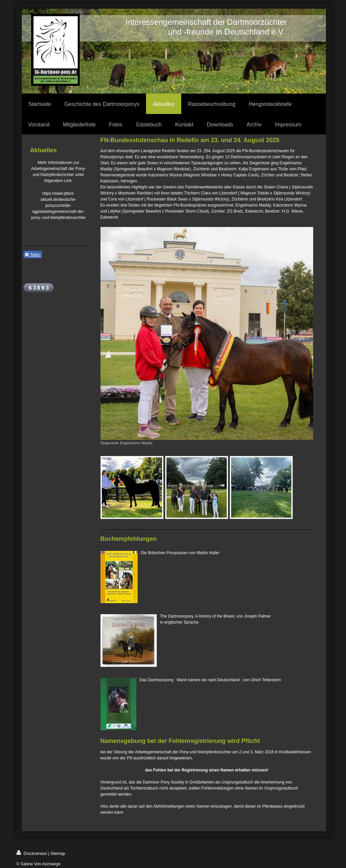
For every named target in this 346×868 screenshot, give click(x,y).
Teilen (33, 255)
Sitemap (58, 854)
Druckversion (32, 853)
